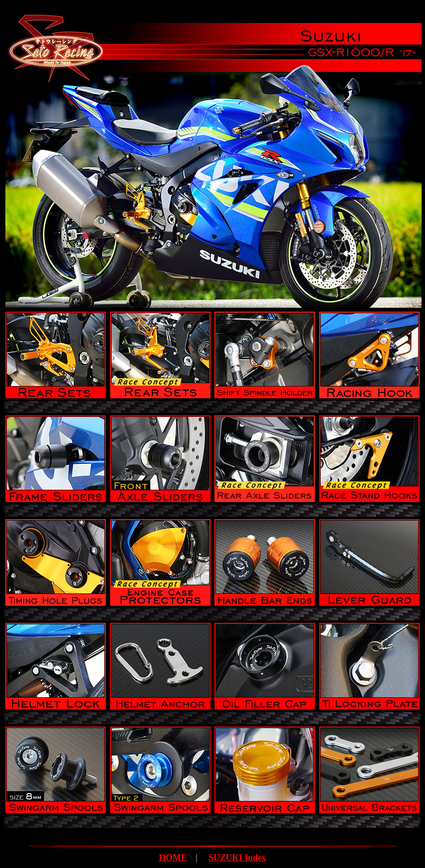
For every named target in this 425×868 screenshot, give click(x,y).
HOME (173, 858)
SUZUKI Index (237, 858)
